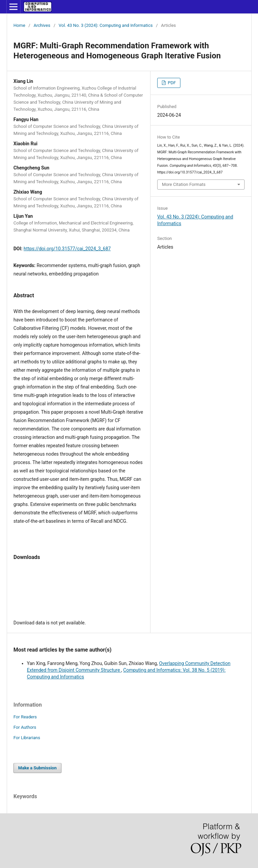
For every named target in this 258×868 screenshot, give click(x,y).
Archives (42, 25)
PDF (171, 83)
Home (19, 25)
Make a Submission (37, 768)
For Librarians (27, 738)
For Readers (25, 717)
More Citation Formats (184, 184)
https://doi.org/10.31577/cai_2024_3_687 (67, 249)
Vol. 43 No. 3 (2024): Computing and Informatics (106, 25)
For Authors (25, 727)
